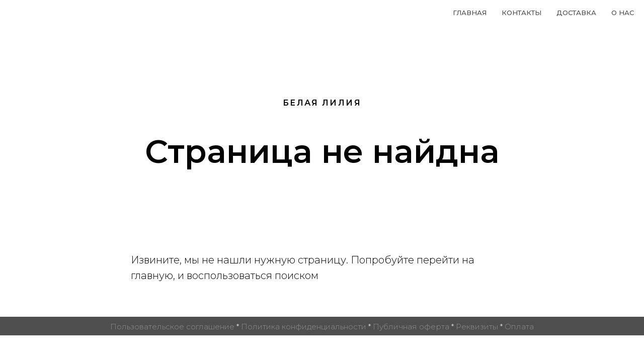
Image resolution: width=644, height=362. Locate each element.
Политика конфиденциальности (304, 327)
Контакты (521, 13)
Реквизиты (477, 327)
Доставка (576, 13)
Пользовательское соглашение (172, 327)
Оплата (519, 327)
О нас (623, 13)
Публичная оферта (411, 327)
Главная (470, 13)
